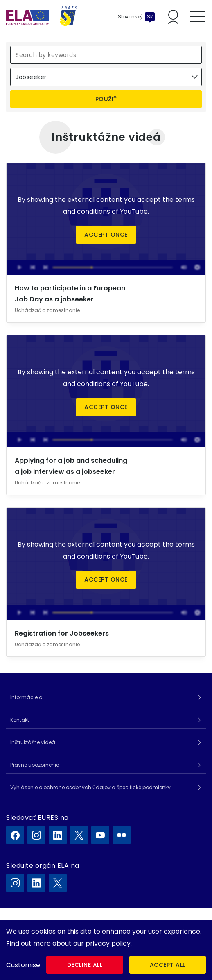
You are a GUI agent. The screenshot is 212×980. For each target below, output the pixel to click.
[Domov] (41, 17)
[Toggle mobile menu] (198, 17)
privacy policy (108, 943)
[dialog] (106, 950)
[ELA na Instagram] (15, 883)
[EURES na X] (79, 835)
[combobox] (106, 77)
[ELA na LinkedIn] (36, 883)
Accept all (168, 965)
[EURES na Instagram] (36, 835)
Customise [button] (23, 965)
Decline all (85, 965)
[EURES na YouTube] (100, 835)
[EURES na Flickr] (122, 835)
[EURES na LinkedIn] (58, 835)
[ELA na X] (58, 883)
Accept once (106, 235)
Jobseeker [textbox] (31, 77)
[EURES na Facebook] (15, 835)
